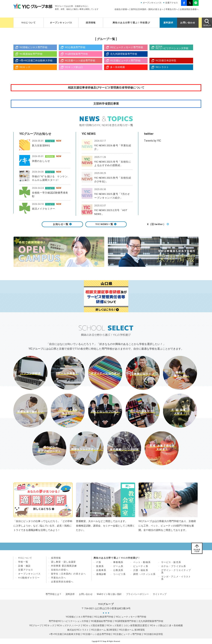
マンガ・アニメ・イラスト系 (176, 579)
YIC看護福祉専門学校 (31, 54)
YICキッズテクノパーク (68, 625)
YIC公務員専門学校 (75, 47)
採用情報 (91, 23)
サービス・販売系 (171, 564)
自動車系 (101, 572)
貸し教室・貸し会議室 (63, 563)
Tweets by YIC (152, 141)
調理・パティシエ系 (144, 575)
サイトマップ (155, 595)
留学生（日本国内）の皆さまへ (68, 575)
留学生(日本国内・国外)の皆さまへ (147, 9)
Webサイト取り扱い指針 (108, 595)
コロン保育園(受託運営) (135, 625)
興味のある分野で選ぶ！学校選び (131, 23)
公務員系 (118, 572)
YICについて (29, 23)
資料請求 (168, 23)
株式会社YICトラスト (78, 630)
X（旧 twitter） (150, 226)
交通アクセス (172, 3)
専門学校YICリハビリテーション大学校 (69, 621)
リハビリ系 (119, 575)
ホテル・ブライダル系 (174, 568)
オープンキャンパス (152, 3)
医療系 (100, 568)
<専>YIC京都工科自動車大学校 (36, 61)
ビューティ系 (141, 568)
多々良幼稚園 (118, 67)
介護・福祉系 (141, 572)
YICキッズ (25, 67)
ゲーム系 (118, 568)
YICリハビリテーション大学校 (174, 48)
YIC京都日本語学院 (166, 61)
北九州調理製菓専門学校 (124, 54)
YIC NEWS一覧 (106, 226)
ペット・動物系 (142, 564)
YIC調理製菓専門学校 (76, 54)
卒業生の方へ (172, 9)
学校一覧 (23, 563)
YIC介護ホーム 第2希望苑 (104, 630)
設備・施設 (24, 567)
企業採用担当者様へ (189, 9)
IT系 (99, 564)
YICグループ (36, 625)
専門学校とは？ (58, 595)
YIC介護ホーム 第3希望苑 (132, 630)
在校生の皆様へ (122, 9)
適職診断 (101, 575)
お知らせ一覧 (62, 226)
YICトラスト (162, 67)
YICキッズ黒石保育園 (93, 625)
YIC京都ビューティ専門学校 (125, 61)
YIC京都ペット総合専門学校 (80, 61)
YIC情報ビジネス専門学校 (33, 47)
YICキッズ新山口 (74, 67)
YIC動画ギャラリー (29, 579)
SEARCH (207, 22)
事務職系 (118, 564)
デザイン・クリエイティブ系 (176, 573)
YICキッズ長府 (114, 625)
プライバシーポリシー (134, 595)
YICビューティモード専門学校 (127, 47)
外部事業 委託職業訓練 (64, 567)
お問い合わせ (188, 23)
